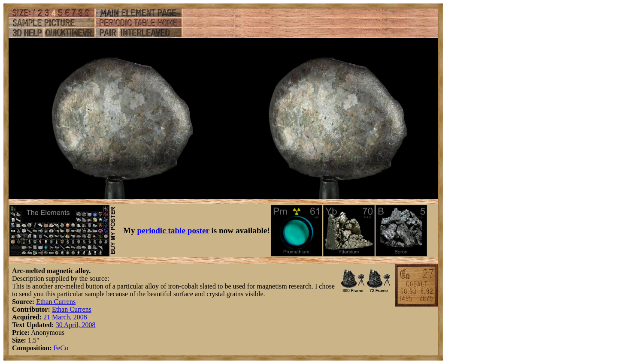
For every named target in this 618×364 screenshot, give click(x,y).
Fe (57, 348)
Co (64, 348)
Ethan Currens (56, 302)
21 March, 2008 (65, 317)
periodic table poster (173, 230)
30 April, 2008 (76, 325)
